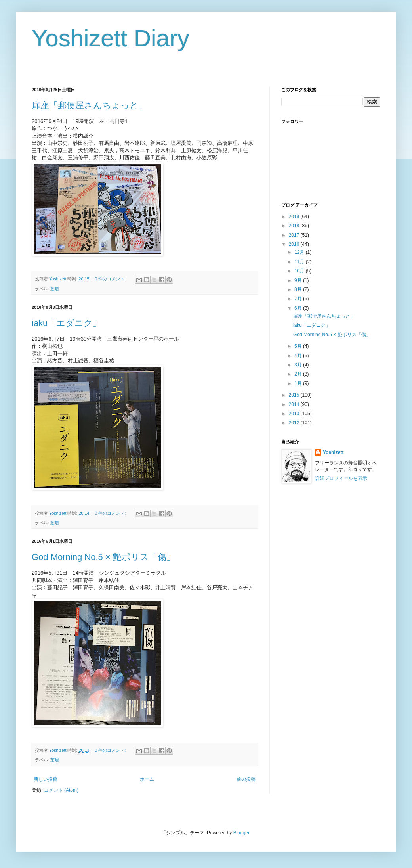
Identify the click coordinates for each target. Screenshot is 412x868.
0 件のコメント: (111, 279)
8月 (299, 289)
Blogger (241, 833)
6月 (299, 308)
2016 (295, 244)
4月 (299, 356)
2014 (295, 404)
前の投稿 (246, 779)
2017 (295, 235)
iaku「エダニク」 (67, 323)
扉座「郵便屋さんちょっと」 (90, 105)
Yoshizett (333, 452)
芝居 (55, 289)
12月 (300, 252)
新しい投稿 (46, 779)
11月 (300, 262)
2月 (299, 374)
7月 (299, 299)
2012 (295, 423)
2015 (295, 395)
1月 (299, 383)
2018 (295, 226)
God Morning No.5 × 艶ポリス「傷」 (103, 557)
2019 (295, 217)
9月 (299, 280)
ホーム (147, 779)
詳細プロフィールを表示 (341, 478)
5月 (299, 346)
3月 (299, 365)
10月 (300, 271)
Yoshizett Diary (111, 38)
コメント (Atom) (61, 790)
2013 (295, 414)
